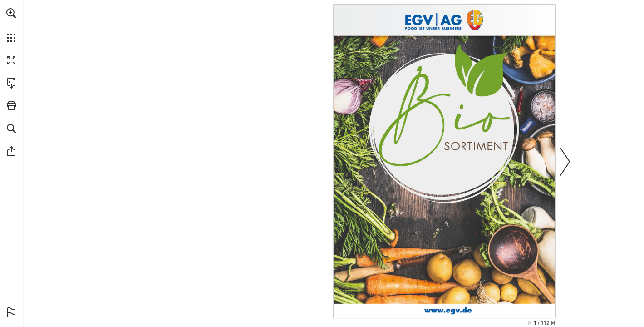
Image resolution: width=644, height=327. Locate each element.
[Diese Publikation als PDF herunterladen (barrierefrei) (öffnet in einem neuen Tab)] (11, 83)
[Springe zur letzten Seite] (553, 323)
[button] (11, 13)
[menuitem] (11, 25)
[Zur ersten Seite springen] (530, 323)
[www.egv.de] (448, 310)
